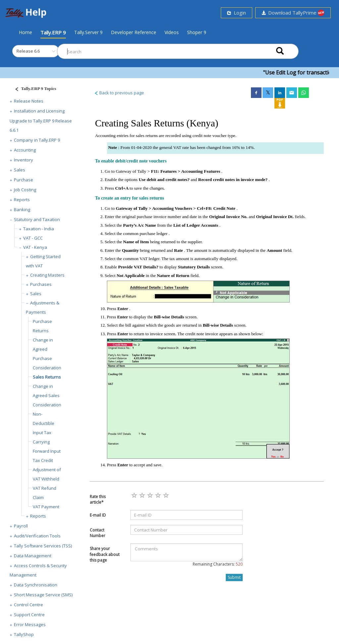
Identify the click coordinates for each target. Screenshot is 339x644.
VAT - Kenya (35, 247)
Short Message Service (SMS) (43, 595)
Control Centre (28, 605)
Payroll (21, 526)
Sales (20, 170)
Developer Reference (134, 32)
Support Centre (29, 615)
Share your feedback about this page (105, 554)
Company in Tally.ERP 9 (37, 140)
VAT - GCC (33, 238)
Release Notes (29, 101)
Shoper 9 (197, 32)
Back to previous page (119, 93)
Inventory (24, 160)
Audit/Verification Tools (37, 536)
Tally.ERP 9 (53, 32)
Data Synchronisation (36, 585)
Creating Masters (47, 275)
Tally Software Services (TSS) (43, 546)
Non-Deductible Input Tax (44, 423)
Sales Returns (47, 377)
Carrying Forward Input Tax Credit (47, 451)
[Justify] (33, 90)
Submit (234, 577)
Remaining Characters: (218, 564)
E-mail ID (98, 515)
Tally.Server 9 (88, 32)
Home (25, 32)
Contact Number (97, 533)
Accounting (25, 150)
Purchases (41, 284)
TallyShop (24, 634)
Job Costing (25, 190)
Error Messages (30, 624)
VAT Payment (46, 507)
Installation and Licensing (39, 111)
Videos (172, 32)
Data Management (33, 556)
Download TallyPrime (293, 13)
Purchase (24, 180)
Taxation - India (39, 229)
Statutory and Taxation (37, 219)
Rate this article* (98, 499)
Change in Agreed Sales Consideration (47, 395)
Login (237, 13)
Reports (22, 200)
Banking (22, 209)
